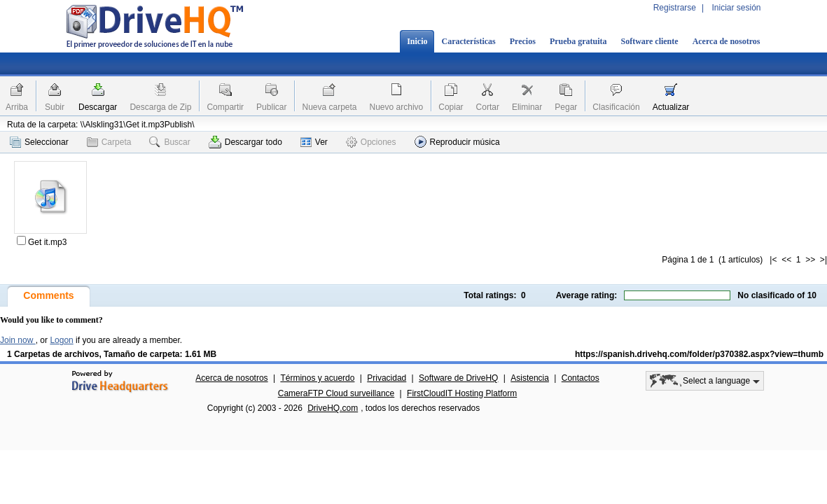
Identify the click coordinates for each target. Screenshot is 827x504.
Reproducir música (457, 142)
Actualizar (671, 107)
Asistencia (530, 378)
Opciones (371, 142)
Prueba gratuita (578, 41)
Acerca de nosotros (727, 41)
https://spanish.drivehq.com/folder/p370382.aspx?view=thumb (699, 354)
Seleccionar (39, 142)
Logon (61, 340)
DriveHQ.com (333, 408)
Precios (523, 41)
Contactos (581, 378)
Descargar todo (245, 142)
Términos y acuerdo (317, 378)
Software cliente (650, 41)
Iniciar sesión (736, 8)
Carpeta (109, 142)
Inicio (417, 41)
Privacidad (387, 378)
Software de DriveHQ (458, 378)
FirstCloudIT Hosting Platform (462, 393)
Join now (18, 340)
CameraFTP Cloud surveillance (336, 393)
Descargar (98, 107)
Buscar (169, 142)
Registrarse (675, 8)
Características (468, 41)
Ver (314, 142)
